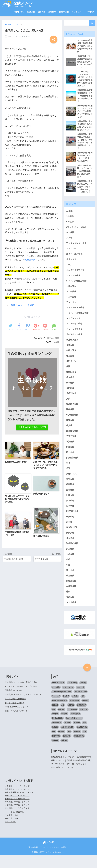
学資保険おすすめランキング (18, 803)
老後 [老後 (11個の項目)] (85, 745)
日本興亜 (70, 517)
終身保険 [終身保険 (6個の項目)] (77, 745)
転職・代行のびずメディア (17, 724)
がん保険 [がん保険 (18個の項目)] (83, 696)
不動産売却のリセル (14, 704)
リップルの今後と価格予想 (68, 777)
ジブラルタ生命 (74, 281)
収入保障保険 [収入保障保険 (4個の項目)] (72, 723)
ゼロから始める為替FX (15, 716)
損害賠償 (70, 495)
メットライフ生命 (75, 336)
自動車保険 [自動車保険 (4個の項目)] (56, 749)
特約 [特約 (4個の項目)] (84, 736)
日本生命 (70, 512)
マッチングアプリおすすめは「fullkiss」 (23, 700)
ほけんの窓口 (11, 835)
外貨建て (70, 435)
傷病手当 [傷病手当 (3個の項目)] (85, 714)
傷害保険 (70, 391)
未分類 (69, 533)
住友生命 (70, 364)
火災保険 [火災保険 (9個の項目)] (77, 736)
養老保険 (70, 610)
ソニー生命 (72, 303)
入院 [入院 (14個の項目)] (63, 718)
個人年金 (70, 386)
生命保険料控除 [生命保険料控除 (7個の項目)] (82, 740)
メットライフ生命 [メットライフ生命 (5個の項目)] (81, 705)
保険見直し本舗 (12, 832)
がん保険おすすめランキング (18, 815)
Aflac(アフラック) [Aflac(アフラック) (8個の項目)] (58, 696)
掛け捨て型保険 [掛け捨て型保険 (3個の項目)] (57, 732)
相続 (68, 572)
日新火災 (70, 506)
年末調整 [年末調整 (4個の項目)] (64, 727)
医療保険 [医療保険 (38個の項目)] (61, 723)
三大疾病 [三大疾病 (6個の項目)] (66, 709)
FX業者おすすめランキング (17, 720)
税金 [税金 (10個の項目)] (69, 745)
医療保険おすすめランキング (18, 809)
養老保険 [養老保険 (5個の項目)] (64, 754)
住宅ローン (72, 369)
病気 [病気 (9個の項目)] (54, 745)
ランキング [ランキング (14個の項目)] (56, 709)
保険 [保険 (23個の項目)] (83, 709)
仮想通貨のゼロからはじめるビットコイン (24, 708)
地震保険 (70, 429)
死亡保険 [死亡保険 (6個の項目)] (67, 736)
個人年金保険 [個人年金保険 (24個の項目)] (75, 714)
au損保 (70, 216)
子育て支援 (72, 446)
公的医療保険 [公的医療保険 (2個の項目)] (81, 718)
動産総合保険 (73, 413)
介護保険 (70, 353)
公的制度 (70, 396)
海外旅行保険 (73, 555)
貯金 (68, 605)
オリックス (72, 265)
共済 (68, 407)
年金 (68, 473)
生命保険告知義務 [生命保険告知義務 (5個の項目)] (67, 740)
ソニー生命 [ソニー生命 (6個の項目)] (81, 701)
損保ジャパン (73, 484)
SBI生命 (70, 226)
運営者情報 (33, 861)
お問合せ (65, 861)
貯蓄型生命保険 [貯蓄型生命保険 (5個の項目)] (79, 749)
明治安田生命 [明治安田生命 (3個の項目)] (57, 736)
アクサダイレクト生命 (77, 248)
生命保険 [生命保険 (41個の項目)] (55, 740)
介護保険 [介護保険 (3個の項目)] (75, 709)
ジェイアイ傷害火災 (76, 276)
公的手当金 (72, 402)
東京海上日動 (73, 539)
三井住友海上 (73, 347)
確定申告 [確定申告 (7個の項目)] (61, 745)
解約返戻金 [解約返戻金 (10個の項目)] (67, 749)
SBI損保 (70, 221)
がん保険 (70, 237)
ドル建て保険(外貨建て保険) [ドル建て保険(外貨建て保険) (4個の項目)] (62, 705)
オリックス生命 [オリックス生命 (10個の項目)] (68, 701)
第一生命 (70, 583)
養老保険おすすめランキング (18, 812)
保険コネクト (31, 260)
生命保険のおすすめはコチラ (32, 427)
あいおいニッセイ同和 (77, 232)
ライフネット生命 (75, 342)
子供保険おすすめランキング (18, 818)
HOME (49, 856)
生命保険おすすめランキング (18, 800)
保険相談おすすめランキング (18, 821)
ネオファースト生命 (76, 314)
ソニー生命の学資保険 (15, 826)
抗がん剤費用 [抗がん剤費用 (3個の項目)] (75, 727)
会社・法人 (72, 358)
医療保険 (31, 12)
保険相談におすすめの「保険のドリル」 (23, 695)
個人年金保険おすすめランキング (20, 806)
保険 (57, 338)
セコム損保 (72, 292)
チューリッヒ (73, 309)
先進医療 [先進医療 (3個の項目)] (55, 718)
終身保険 (70, 588)
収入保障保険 (73, 424)
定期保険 (70, 457)
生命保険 (52, 12)
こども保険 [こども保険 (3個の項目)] (56, 701)
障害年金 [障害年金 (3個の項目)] (55, 754)
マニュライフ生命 (75, 331)
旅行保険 (70, 501)
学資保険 (70, 451)
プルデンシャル (74, 325)
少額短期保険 (73, 468)
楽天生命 (70, 550)
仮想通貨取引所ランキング (63, 770)
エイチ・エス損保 (75, 259)
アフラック (76, 12)
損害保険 (42, 12)
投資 (68, 479)
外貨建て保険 (73, 440)
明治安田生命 (73, 523)
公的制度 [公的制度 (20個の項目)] (71, 718)
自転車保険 (72, 599)
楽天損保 (70, 544)
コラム (50, 338)
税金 (68, 577)
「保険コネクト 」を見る (21, 305)
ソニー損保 (89, 12)
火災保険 (70, 561)
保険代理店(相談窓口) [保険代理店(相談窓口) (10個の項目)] (59, 714)
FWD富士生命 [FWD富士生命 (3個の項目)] (72, 696)
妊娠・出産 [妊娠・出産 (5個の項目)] (84, 723)
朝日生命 (70, 528)
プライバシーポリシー (50, 861)
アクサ (69, 243)
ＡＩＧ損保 (72, 616)
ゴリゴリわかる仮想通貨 (16, 712)
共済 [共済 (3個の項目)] (54, 723)
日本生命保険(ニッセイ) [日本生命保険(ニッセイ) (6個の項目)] (74, 732)
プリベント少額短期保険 (78, 320)
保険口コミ (19, 12)
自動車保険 (64, 12)
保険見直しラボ (12, 829)
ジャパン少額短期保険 (77, 287)
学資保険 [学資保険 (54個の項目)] (55, 727)
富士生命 (70, 462)
